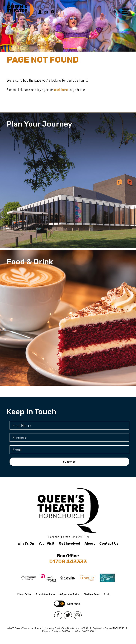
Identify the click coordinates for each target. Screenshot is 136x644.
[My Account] (40, 12)
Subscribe (69, 462)
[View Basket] (46, 12)
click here (61, 89)
